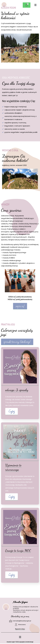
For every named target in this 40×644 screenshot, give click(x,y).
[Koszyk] (27, 5)
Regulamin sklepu (20, 629)
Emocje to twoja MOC (18, 551)
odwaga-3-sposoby (17, 390)
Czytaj (12, 411)
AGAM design (30, 642)
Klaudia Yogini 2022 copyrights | (16, 642)
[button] (35, 5)
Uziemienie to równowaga (13, 467)
